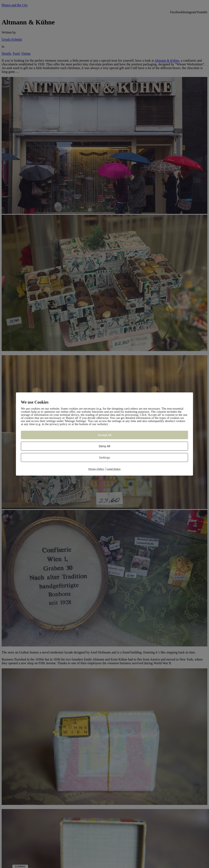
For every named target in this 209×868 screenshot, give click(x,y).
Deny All (104, 446)
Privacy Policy (96, 469)
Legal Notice (114, 469)
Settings (104, 457)
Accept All (104, 435)
